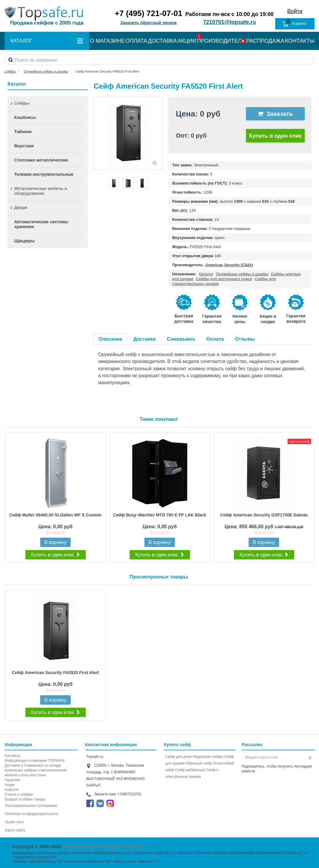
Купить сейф (177, 745)
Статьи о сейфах (19, 794)
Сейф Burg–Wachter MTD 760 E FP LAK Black (160, 515)
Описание (110, 339)
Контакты (12, 756)
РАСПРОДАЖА (265, 41)
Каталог (206, 274)
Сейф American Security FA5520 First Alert (55, 673)
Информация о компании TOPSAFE (35, 761)
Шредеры (24, 241)
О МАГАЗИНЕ (107, 41)
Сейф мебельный (190, 770)
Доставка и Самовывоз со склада (33, 765)
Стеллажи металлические (41, 160)
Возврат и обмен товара (25, 799)
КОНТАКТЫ (300, 41)
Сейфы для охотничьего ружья (224, 279)
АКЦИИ (187, 41)
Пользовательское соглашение (31, 806)
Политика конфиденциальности (32, 814)
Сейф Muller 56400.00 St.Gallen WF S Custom (56, 515)
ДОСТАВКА (163, 41)
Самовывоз (181, 339)
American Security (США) (229, 265)
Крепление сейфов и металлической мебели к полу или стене (35, 773)
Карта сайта (15, 830)
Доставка (145, 339)
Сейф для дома (179, 757)
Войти (295, 11)
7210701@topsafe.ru (229, 22)
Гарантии (12, 780)
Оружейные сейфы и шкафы (242, 274)
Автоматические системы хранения (41, 224)
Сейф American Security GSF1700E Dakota (264, 515)
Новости (11, 790)
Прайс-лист (14, 822)
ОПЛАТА (136, 41)
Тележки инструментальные (44, 174)
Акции (10, 785)
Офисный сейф (199, 763)
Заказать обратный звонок (148, 23)
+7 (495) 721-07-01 (148, 13)
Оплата (215, 339)
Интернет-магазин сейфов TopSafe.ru (104, 846)
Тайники (23, 132)
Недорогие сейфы (208, 757)
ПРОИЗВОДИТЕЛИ (221, 41)
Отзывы (245, 339)
